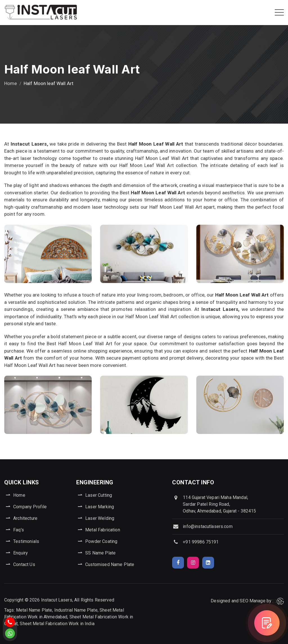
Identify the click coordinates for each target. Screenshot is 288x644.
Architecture (25, 518)
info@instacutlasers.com (208, 526)
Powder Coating (101, 541)
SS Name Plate (100, 553)
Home (11, 83)
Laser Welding (100, 518)
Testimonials (26, 541)
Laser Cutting (99, 495)
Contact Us (24, 564)
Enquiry (21, 553)
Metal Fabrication (103, 530)
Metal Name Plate (34, 610)
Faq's (19, 530)
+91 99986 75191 (201, 542)
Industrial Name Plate (76, 610)
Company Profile (30, 507)
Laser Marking (100, 507)
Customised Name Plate (110, 564)
